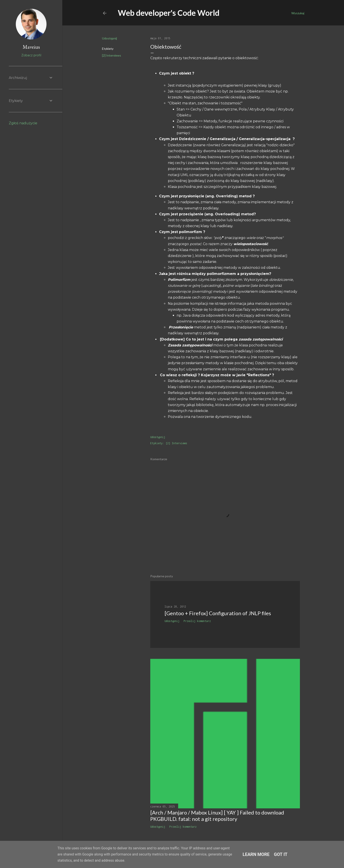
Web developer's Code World (169, 13)
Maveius (31, 47)
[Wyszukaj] (298, 13)
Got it (281, 854)
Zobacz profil (31, 55)
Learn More (256, 854)
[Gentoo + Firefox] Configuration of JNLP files (218, 613)
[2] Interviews (112, 55)
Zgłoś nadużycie (23, 123)
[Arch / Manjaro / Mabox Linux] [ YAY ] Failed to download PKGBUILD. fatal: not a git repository (217, 816)
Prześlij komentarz (197, 621)
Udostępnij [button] (109, 38)
